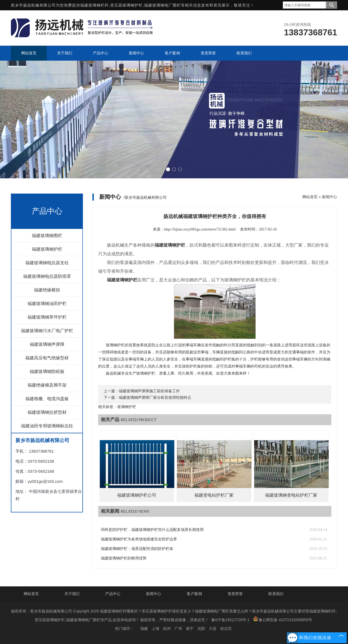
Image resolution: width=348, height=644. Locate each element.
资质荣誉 (235, 594)
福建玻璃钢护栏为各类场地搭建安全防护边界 (139, 539)
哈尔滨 (226, 629)
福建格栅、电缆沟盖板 (47, 399)
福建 (144, 629)
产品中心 (113, 594)
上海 (156, 629)
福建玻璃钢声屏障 (47, 344)
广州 (178, 629)
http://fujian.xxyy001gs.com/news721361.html (200, 229)
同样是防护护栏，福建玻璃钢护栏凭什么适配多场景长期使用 (152, 530)
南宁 (190, 629)
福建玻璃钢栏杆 (94, 5)
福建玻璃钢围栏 (47, 236)
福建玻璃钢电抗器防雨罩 (47, 276)
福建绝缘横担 (47, 290)
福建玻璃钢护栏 (47, 249)
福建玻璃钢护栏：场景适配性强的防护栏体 (137, 549)
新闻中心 (330, 197)
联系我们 (276, 594)
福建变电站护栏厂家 (214, 495)
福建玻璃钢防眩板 (47, 371)
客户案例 (194, 594)
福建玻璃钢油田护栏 (47, 304)
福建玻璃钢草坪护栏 (47, 317)
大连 (213, 629)
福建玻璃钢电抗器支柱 (47, 263)
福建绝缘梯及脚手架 (47, 385)
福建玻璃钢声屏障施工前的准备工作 (149, 391)
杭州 (167, 629)
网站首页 (310, 197)
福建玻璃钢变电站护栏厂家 (291, 495)
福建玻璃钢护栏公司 (137, 495)
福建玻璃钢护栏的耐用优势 (124, 558)
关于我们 (72, 594)
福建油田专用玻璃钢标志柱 (47, 426)
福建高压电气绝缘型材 (47, 358)
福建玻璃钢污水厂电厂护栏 (47, 331)
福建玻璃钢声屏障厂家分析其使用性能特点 (155, 398)
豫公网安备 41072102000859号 (283, 619)
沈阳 (201, 629)
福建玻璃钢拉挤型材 (47, 412)
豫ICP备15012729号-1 (230, 620)
